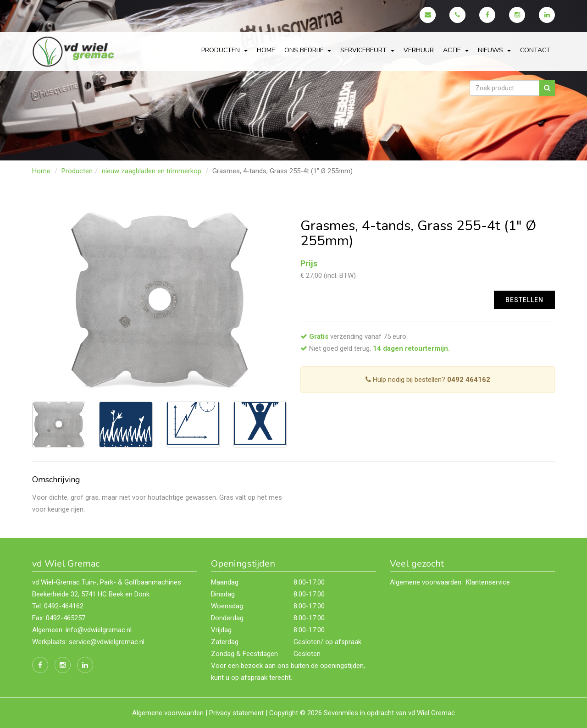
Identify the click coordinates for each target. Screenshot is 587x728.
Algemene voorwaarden (426, 582)
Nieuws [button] (494, 50)
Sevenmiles (341, 713)
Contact (535, 50)
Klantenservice (488, 582)
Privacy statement (236, 713)
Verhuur (419, 50)
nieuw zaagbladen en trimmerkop (152, 171)
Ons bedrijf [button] (308, 50)
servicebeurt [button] (367, 50)
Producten (77, 171)
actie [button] (456, 50)
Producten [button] (224, 50)
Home (266, 50)
